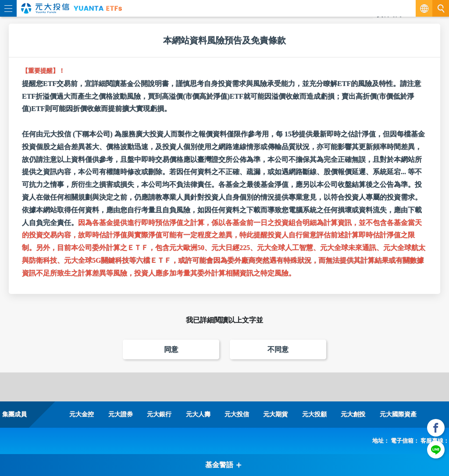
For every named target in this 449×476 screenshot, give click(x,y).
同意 (171, 349)
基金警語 (224, 465)
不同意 (278, 349)
